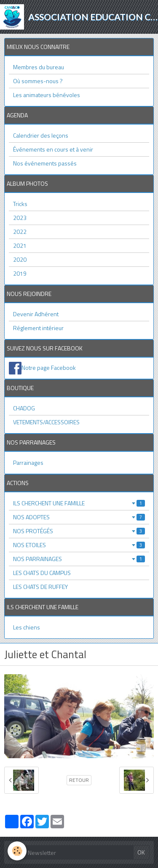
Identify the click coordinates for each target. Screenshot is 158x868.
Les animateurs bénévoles (47, 95)
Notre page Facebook (49, 368)
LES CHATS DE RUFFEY (40, 587)
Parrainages (28, 462)
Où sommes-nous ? (38, 81)
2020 (20, 259)
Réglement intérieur (38, 328)
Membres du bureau (39, 67)
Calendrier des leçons (41, 135)
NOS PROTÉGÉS (79, 531)
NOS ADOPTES (79, 517)
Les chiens (27, 627)
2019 (20, 273)
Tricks (20, 204)
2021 (20, 245)
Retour (79, 780)
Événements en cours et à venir (53, 149)
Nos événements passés (45, 163)
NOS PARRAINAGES (79, 559)
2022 (20, 232)
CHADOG (24, 408)
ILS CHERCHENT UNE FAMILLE (79, 503)
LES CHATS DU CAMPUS (42, 573)
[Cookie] (17, 851)
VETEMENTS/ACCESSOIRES (46, 422)
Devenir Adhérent (36, 314)
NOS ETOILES (79, 545)
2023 (20, 218)
